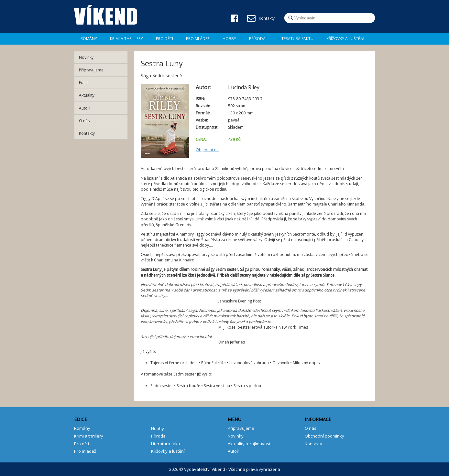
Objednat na (207, 150)
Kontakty (87, 133)
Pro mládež (198, 39)
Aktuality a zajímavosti (250, 444)
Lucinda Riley (244, 87)
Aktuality (87, 95)
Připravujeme (91, 70)
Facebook (234, 18)
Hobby (229, 39)
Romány (89, 39)
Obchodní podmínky (324, 436)
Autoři (85, 108)
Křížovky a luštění (345, 39)
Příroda (257, 39)
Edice (84, 83)
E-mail (251, 18)
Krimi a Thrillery (126, 39)
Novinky (86, 57)
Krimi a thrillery (89, 436)
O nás (84, 121)
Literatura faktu (296, 39)
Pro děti (164, 39)
